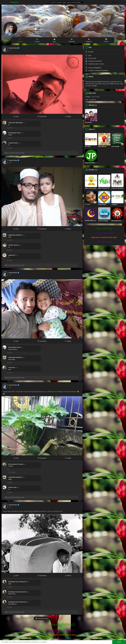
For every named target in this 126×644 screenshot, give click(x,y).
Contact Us (106, 252)
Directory (92, 252)
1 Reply (12, 472)
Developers (115, 252)
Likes (91, 129)
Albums (91, 105)
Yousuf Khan (27, 29)
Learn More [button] (51, 642)
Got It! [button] (119, 642)
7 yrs (10, 50)
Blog (99, 252)
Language (121, 248)
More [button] (122, 252)
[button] (66, 2)
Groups (91, 170)
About (86, 252)
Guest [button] (115, 2)
